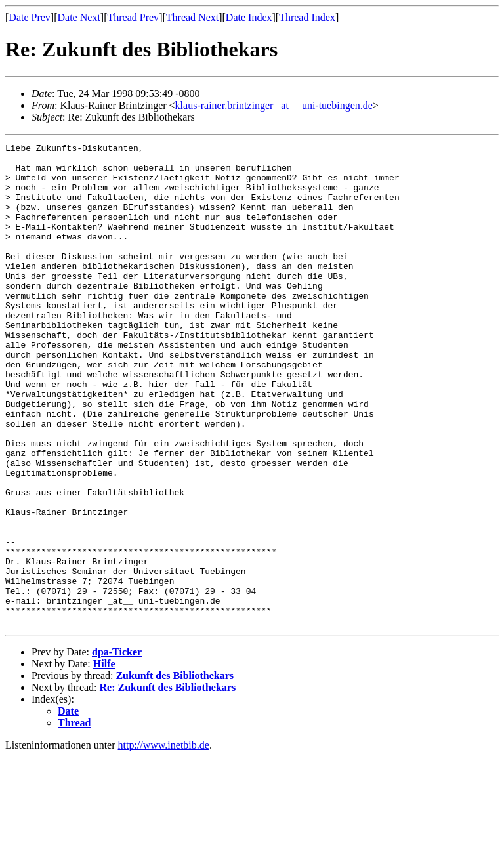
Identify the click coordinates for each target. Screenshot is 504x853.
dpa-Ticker (117, 748)
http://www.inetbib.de (164, 842)
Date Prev (30, 17)
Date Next (79, 17)
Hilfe (104, 760)
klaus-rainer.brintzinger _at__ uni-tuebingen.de (274, 105)
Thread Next (192, 17)
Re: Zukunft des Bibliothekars (168, 784)
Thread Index (307, 17)
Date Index (249, 17)
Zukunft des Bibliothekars (175, 772)
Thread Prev (133, 17)
